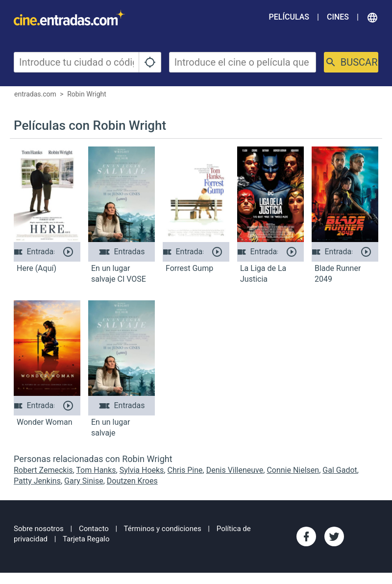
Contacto (94, 529)
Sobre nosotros (39, 529)
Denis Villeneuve (235, 470)
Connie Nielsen (293, 470)
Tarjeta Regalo (86, 539)
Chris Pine (185, 470)
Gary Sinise (84, 481)
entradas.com (35, 94)
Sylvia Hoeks (142, 470)
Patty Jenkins (37, 481)
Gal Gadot (340, 470)
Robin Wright (87, 94)
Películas (289, 17)
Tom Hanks (96, 470)
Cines (338, 17)
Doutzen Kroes (132, 481)
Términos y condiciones (163, 529)
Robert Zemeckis (43, 470)
